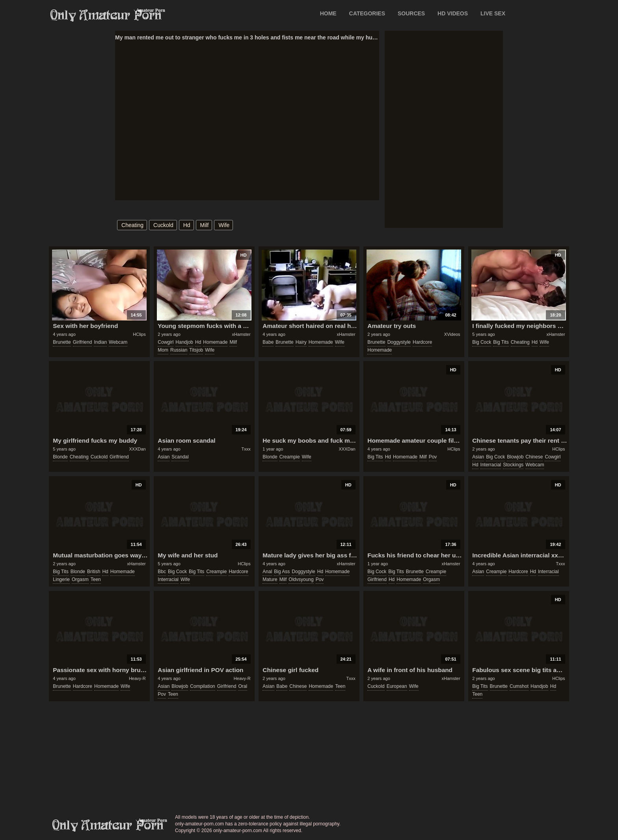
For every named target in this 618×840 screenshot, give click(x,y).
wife (224, 225)
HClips (139, 334)
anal (267, 572)
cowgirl (166, 342)
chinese (534, 457)
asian (164, 457)
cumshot (519, 686)
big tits (501, 342)
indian (100, 342)
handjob (184, 342)
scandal (180, 457)
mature (270, 579)
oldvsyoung (301, 579)
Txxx (246, 449)
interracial (491, 465)
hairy (301, 342)
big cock (482, 342)
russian (179, 350)
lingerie (61, 579)
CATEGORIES (367, 13)
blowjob (515, 457)
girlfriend (83, 342)
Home (328, 13)
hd (187, 225)
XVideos (452, 334)
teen (96, 579)
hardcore (422, 342)
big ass (282, 572)
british (94, 572)
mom (163, 350)
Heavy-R (137, 678)
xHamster (241, 334)
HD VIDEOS (453, 13)
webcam (118, 342)
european (397, 686)
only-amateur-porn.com (108, 825)
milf (205, 225)
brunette (62, 342)
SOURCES (411, 13)
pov (433, 457)
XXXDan (137, 449)
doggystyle (399, 342)
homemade (215, 342)
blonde (60, 457)
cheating (132, 225)
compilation (202, 686)
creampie (290, 457)
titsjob (196, 350)
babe (268, 342)
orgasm (80, 579)
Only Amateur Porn (106, 15)
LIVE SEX (493, 13)
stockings (513, 465)
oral (243, 686)
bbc (162, 572)
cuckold (163, 225)
